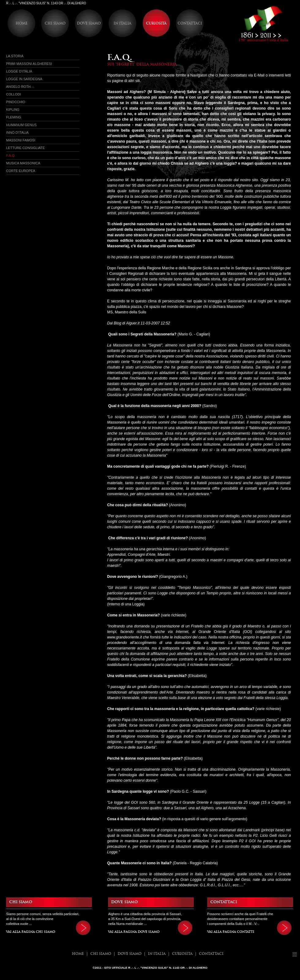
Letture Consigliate (25, 148)
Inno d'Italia (17, 133)
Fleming (14, 117)
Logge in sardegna (24, 79)
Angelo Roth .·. (20, 87)
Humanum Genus (21, 125)
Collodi (13, 94)
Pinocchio (16, 102)
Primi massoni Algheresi (29, 64)
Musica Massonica (23, 163)
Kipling (13, 110)
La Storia (15, 56)
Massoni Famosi (21, 140)
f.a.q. (11, 155)
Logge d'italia (19, 71)
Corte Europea (21, 171)
